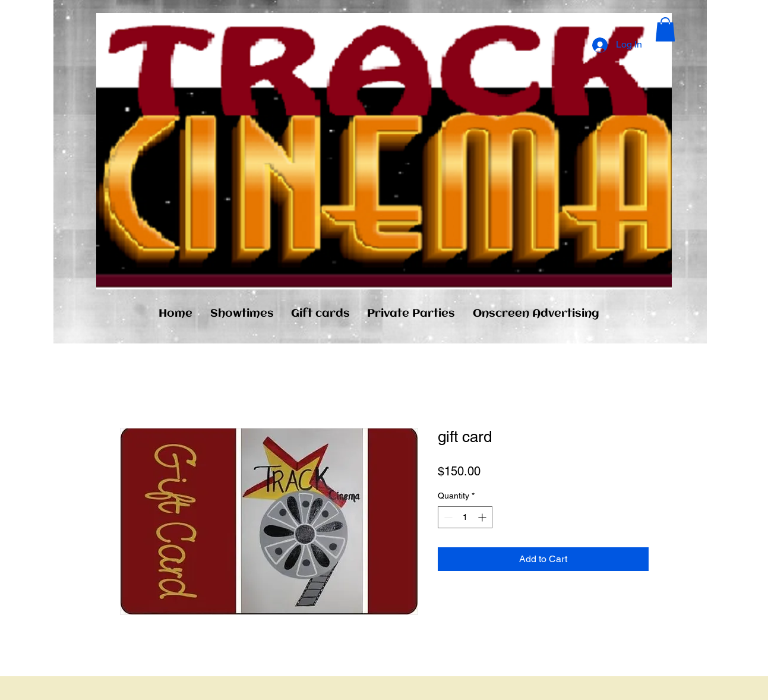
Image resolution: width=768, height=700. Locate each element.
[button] (665, 29)
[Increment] (483, 517)
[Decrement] (447, 517)
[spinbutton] (465, 517)
